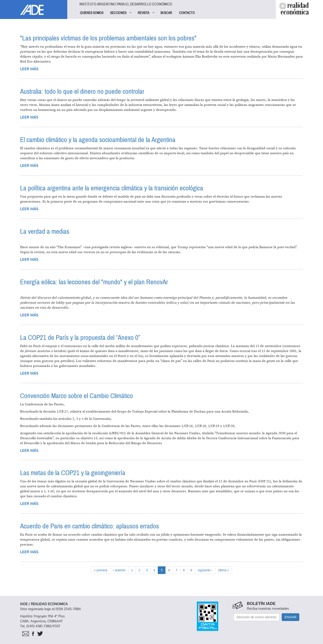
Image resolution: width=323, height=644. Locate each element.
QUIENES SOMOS (92, 13)
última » (224, 570)
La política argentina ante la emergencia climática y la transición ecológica (112, 188)
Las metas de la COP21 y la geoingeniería (73, 473)
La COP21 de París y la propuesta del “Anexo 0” (80, 338)
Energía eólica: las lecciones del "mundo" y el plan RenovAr (94, 282)
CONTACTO (187, 13)
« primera (101, 570)
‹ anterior (119, 570)
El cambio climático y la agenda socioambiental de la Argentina (98, 140)
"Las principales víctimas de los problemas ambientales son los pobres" (108, 38)
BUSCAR (166, 13)
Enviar (290, 617)
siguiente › (205, 570)
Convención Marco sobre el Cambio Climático (77, 396)
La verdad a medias (45, 232)
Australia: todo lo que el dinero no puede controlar (82, 92)
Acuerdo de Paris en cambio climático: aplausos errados (89, 526)
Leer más (29, 69)
